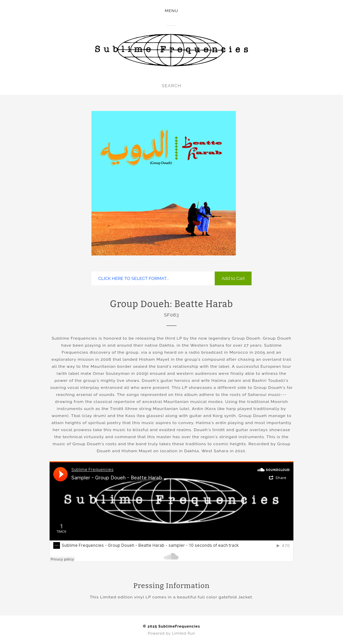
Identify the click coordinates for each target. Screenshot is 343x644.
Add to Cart (233, 278)
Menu (171, 11)
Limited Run (183, 633)
